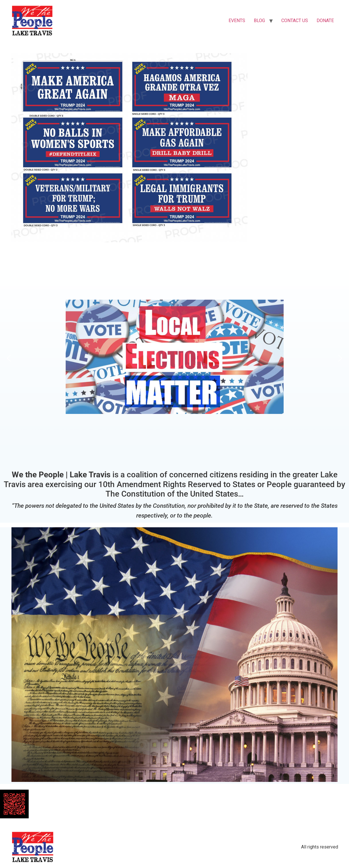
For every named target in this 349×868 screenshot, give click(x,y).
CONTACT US (295, 21)
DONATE (325, 21)
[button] (174, 358)
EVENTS (237, 21)
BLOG (259, 21)
